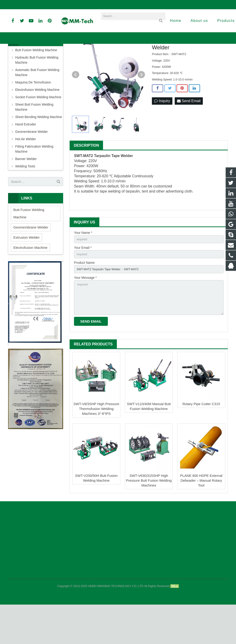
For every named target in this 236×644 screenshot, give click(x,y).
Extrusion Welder (27, 270)
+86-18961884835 (24, 5)
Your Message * (85, 313)
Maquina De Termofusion (33, 115)
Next (141, 107)
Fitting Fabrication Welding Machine (34, 181)
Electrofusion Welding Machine (37, 122)
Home (74, 56)
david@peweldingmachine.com (112, 5)
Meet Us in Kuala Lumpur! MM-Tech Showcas (35, 609)
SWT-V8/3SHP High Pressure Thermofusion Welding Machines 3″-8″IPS (96, 448)
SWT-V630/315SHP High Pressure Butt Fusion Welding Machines (149, 520)
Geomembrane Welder (31, 164)
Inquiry (162, 134)
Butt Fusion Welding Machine (36, 83)
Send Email (189, 134)
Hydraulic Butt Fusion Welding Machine (37, 92)
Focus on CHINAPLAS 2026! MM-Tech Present (38, 588)
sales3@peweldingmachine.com (164, 5)
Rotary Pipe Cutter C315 (201, 443)
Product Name (84, 297)
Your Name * (83, 265)
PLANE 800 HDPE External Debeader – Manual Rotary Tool (201, 520)
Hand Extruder (26, 157)
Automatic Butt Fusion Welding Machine (37, 105)
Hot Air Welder (26, 172)
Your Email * (83, 281)
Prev (76, 107)
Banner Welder (108, 56)
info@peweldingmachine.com (63, 5)
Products (88, 56)
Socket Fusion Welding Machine (38, 130)
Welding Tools (25, 199)
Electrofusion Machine (30, 280)
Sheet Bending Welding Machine (39, 149)
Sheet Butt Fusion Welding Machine (34, 139)
